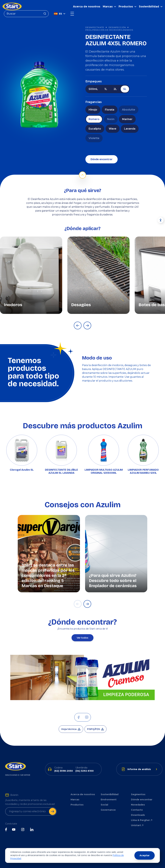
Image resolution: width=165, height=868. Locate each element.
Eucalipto (95, 129)
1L (106, 89)
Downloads (138, 815)
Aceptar (145, 855)
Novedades (138, 805)
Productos (77, 805)
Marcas (75, 800)
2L (115, 89)
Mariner (127, 119)
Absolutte (129, 110)
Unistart (137, 825)
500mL (93, 89)
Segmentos (138, 794)
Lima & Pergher (142, 820)
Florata (110, 110)
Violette (94, 138)
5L (125, 89)
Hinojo (93, 110)
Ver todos (82, 638)
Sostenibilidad (110, 794)
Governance (108, 810)
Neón (111, 119)
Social (104, 805)
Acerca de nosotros (87, 7)
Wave (113, 129)
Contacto (137, 810)
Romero (94, 119)
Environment (109, 800)
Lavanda (130, 129)
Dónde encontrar (102, 159)
